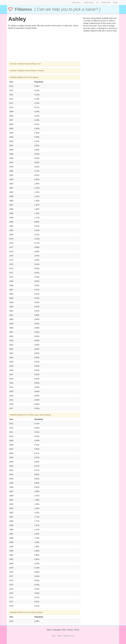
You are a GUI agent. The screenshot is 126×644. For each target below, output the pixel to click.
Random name (106, 2)
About (49, 630)
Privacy (70, 630)
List (97, 2)
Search (115, 2)
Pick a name (77, 2)
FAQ (64, 630)
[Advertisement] (44, 48)
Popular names (89, 2)
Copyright (57, 630)
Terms (77, 630)
